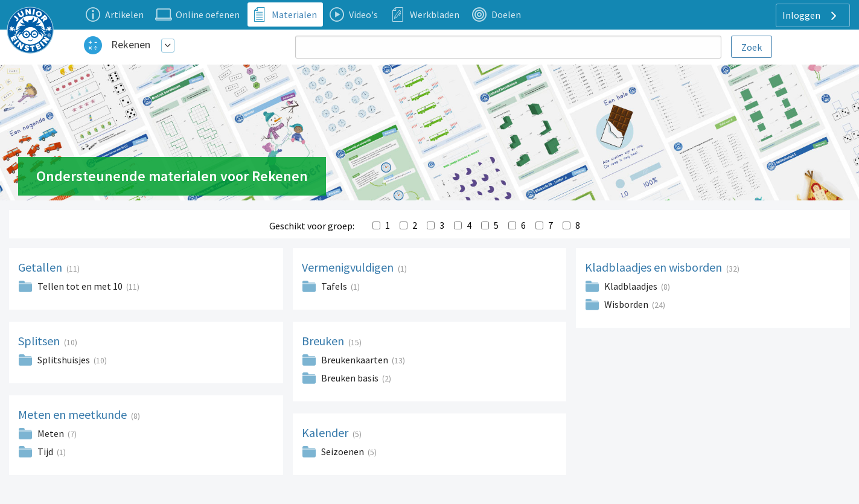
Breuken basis (350, 378)
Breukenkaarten (355, 360)
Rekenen (131, 44)
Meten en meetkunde (74, 414)
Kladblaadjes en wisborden (655, 267)
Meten (51, 433)
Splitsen (40, 341)
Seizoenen (343, 451)
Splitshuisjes (64, 360)
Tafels (334, 286)
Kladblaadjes (631, 286)
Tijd (45, 451)
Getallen (41, 267)
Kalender (326, 432)
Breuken (324, 341)
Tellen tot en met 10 (80, 286)
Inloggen (811, 16)
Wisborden (626, 304)
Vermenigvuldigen (349, 267)
